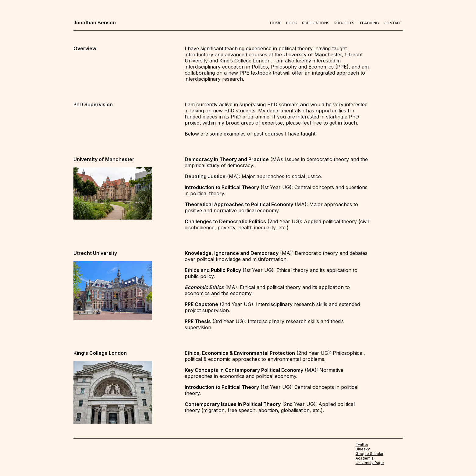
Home (276, 23)
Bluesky (363, 449)
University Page (370, 463)
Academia (365, 458)
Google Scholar (369, 454)
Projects (344, 23)
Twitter (362, 444)
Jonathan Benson (95, 23)
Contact (393, 23)
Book (292, 23)
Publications (316, 23)
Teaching (369, 23)
